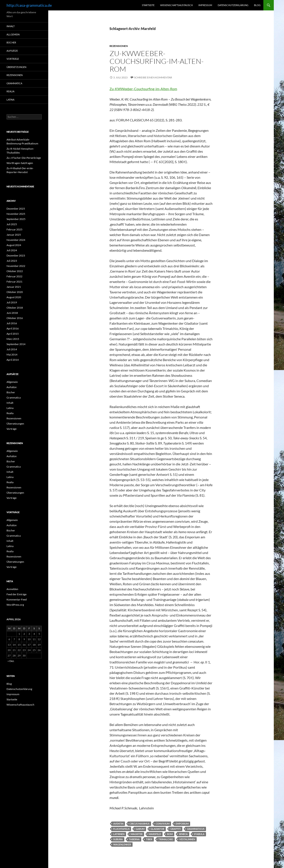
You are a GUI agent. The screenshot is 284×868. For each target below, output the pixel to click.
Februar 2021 (14, 282)
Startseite (148, 5)
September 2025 (16, 219)
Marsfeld (155, 834)
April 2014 (13, 360)
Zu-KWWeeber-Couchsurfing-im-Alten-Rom (157, 61)
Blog (257, 5)
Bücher (11, 42)
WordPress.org (15, 605)
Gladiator (157, 829)
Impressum (205, 5)
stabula (199, 834)
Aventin (118, 824)
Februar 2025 (14, 229)
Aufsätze (12, 51)
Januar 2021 (14, 287)
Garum (140, 829)
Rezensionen (119, 46)
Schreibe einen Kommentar (153, 77)
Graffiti (176, 829)
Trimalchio (166, 839)
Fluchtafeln (121, 829)
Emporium (182, 824)
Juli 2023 (12, 261)
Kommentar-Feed (17, 599)
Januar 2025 (14, 235)
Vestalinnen (187, 839)
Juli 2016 (12, 323)
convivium (163, 824)
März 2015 (13, 339)
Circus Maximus (140, 824)
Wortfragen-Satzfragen (20, 163)
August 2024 (14, 245)
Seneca (183, 834)
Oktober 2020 (15, 292)
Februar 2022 (14, 276)
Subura (118, 839)
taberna (134, 839)
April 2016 (13, 328)
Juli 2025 (12, 224)
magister (137, 834)
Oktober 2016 (15, 318)
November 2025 (16, 214)
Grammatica (14, 83)
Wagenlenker (122, 844)
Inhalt (11, 26)
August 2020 (14, 297)
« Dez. (11, 661)
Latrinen (119, 834)
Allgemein (13, 34)
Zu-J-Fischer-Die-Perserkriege (24, 158)
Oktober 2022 (15, 271)
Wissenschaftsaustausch (176, 5)
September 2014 (16, 344)
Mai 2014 (12, 355)
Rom (170, 834)
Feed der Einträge (17, 594)
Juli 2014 (12, 349)
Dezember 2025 (16, 209)
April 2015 (13, 334)
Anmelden (12, 589)
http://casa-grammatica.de (29, 5)
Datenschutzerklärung (233, 5)
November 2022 (16, 266)
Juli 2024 (12, 250)
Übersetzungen (16, 67)
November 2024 (16, 240)
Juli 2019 (12, 302)
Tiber (149, 839)
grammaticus (196, 829)
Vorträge (13, 59)
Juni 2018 (12, 313)
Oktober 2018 (15, 308)
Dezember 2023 (16, 255)
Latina (10, 100)
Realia (10, 91)
